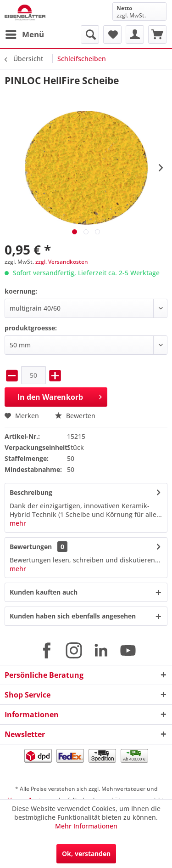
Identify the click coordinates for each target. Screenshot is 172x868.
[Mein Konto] (135, 34)
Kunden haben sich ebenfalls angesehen (73, 616)
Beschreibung (31, 492)
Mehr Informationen (86, 826)
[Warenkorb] (157, 34)
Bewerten (75, 416)
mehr (18, 523)
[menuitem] (24, 34)
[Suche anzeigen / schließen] (90, 34)
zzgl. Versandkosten (62, 262)
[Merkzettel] (112, 34)
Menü (25, 33)
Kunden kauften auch (44, 592)
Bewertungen (31, 547)
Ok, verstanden (86, 854)
